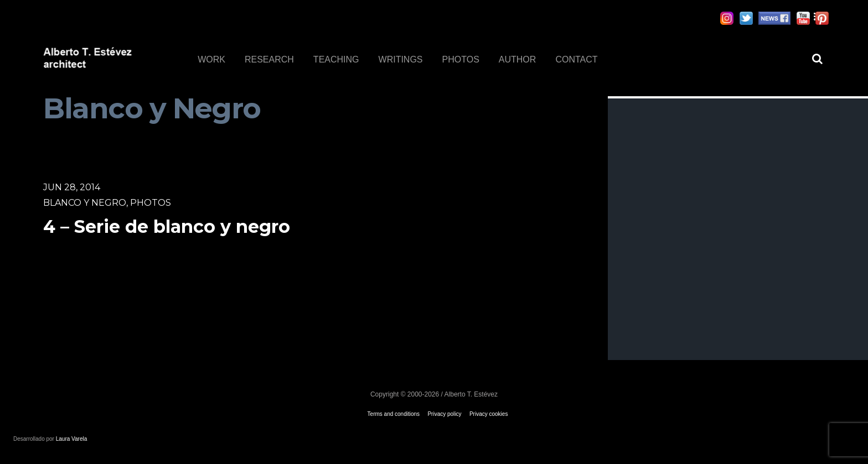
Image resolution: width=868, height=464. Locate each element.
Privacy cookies (489, 414)
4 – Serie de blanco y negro (167, 226)
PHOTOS (461, 59)
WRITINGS (401, 59)
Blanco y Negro (85, 203)
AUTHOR (518, 59)
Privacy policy (444, 414)
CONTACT (576, 59)
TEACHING (336, 59)
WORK (211, 59)
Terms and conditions (394, 414)
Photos (151, 203)
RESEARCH (269, 59)
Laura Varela (72, 439)
